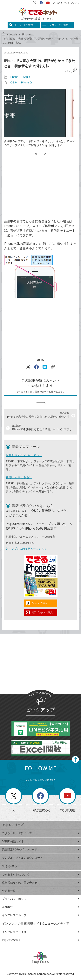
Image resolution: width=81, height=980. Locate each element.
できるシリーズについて (40, 833)
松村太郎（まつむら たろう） (24, 455)
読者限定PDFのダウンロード (40, 849)
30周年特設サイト (40, 841)
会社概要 (40, 907)
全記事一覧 (40, 891)
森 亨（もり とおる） (19, 477)
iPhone (26, 34)
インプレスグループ (40, 915)
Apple (14, 34)
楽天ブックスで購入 (42, 612)
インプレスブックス (40, 932)
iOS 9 (13, 82)
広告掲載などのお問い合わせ (40, 883)
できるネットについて (66, 3)
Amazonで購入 (39, 603)
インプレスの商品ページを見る (26, 549)
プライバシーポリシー (40, 899)
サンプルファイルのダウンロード (40, 858)
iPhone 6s (26, 82)
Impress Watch (40, 940)
